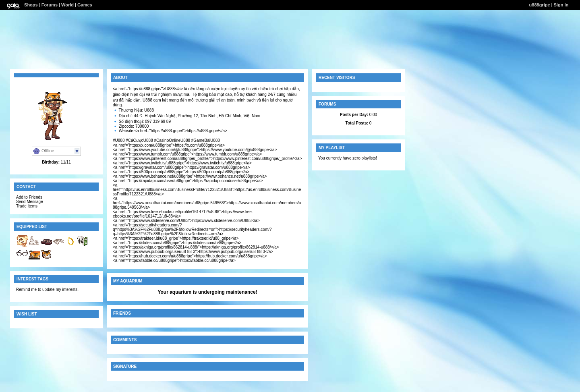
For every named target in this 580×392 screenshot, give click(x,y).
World (67, 5)
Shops (31, 5)
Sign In (561, 5)
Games (85, 5)
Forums (50, 5)
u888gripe (540, 5)
